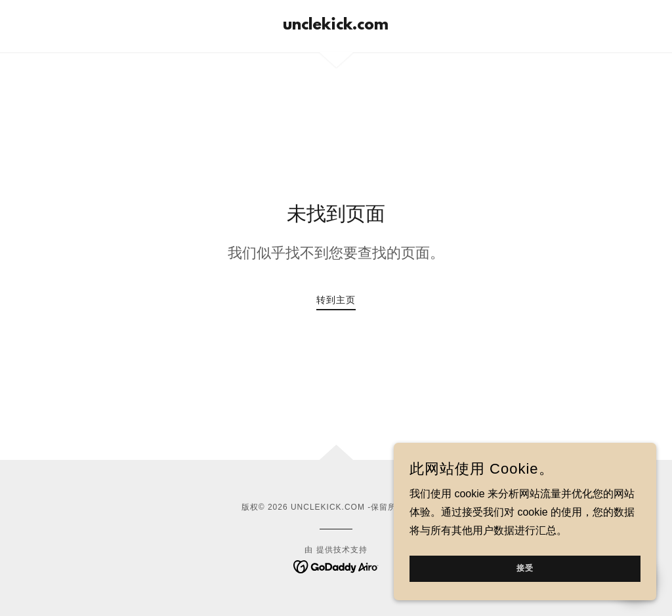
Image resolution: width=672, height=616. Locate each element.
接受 (525, 596)
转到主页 (336, 300)
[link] (336, 26)
